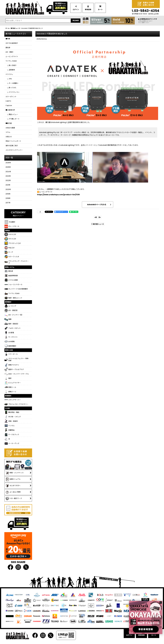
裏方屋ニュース (98, 224)
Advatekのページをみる (97, 205)
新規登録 (88, 10)
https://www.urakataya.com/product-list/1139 (58, 195)
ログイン (76, 10)
